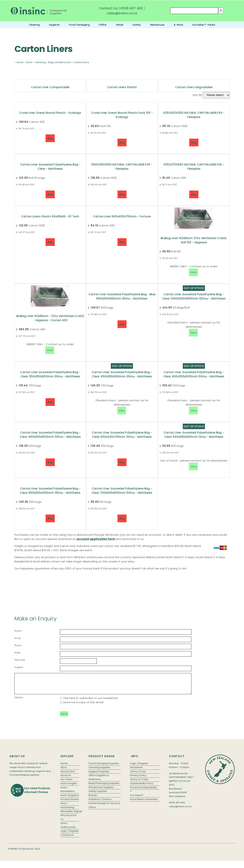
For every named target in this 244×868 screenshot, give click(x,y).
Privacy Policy (138, 779)
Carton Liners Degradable (194, 87)
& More (178, 25)
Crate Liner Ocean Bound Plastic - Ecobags (50, 113)
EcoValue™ (137, 799)
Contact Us (108, 8)
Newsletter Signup (70, 815)
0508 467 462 (132, 8)
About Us (66, 779)
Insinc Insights (69, 787)
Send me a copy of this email (82, 706)
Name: (18, 631)
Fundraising (67, 811)
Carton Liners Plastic (122, 87)
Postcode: (20, 660)
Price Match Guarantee (144, 803)
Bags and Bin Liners (60, 62)
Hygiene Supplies (99, 775)
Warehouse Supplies (101, 791)
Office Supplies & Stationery (99, 781)
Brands (93, 799)
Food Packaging (79, 25)
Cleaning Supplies (99, 771)
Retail (120, 25)
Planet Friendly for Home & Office (104, 809)
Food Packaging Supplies (104, 767)
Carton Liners (81, 62)
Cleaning (34, 25)
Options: (19, 701)
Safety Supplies (98, 795)
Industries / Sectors (100, 803)
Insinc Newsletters (68, 793)
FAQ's (64, 807)
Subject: (19, 667)
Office (103, 25)
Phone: (18, 645)
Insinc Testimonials (68, 829)
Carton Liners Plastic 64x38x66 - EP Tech (50, 216)
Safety (137, 25)
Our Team (66, 783)
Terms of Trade (139, 783)
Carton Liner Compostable (50, 87)
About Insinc (68, 775)
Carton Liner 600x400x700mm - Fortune (122, 216)
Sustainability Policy (142, 787)
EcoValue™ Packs (204, 25)
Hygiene (54, 25)
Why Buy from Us (69, 821)
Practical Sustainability (143, 791)
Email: (18, 638)
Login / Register (70, 835)
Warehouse (157, 25)
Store (29, 62)
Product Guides (70, 803)
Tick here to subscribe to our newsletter (89, 702)
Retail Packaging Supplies (104, 787)
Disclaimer (136, 771)
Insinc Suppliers (70, 799)
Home (20, 62)
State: (18, 653)
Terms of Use (138, 775)
